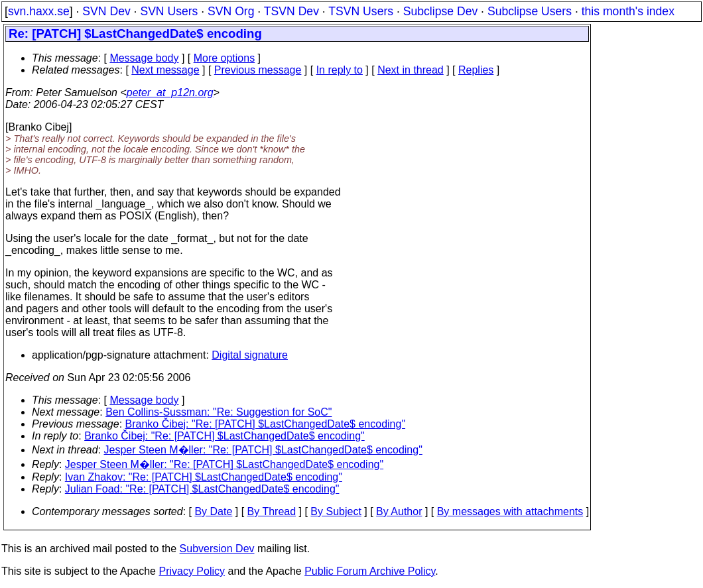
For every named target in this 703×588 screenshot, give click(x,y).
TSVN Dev (291, 11)
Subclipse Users (530, 11)
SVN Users (169, 11)
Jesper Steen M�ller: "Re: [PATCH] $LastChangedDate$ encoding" (263, 450)
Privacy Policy (192, 571)
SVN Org (231, 11)
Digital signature (250, 355)
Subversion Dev (217, 549)
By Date (213, 511)
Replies (476, 70)
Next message (165, 70)
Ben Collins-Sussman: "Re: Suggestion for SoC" (219, 412)
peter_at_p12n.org (170, 92)
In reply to (340, 70)
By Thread (272, 511)
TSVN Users (361, 11)
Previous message (258, 70)
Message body (144, 58)
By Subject (336, 511)
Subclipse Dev (440, 11)
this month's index (628, 11)
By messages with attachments (510, 511)
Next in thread (411, 70)
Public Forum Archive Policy (370, 571)
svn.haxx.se (39, 11)
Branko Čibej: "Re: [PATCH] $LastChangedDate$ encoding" (266, 424)
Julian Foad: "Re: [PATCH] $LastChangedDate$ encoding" (202, 489)
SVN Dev (106, 11)
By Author (399, 511)
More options (224, 58)
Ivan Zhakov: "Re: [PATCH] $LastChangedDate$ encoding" (204, 477)
